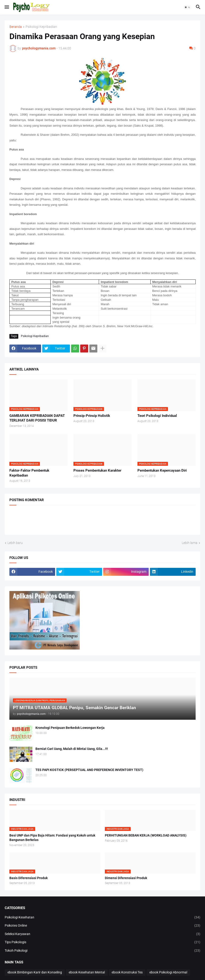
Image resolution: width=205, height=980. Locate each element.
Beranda (16, 27)
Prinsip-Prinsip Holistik (92, 416)
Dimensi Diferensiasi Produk (126, 878)
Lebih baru (15, 543)
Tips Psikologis (102, 942)
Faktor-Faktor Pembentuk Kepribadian (29, 473)
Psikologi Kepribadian (41, 27)
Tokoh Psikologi (102, 951)
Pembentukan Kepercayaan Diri (162, 470)
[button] (6, 7)
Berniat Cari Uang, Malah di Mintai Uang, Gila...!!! (72, 749)
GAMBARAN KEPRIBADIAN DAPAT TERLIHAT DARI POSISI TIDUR (37, 418)
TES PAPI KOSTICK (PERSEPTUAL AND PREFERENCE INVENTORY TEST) (89, 770)
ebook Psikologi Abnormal (168, 972)
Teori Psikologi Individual (157, 416)
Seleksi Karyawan (102, 934)
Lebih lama (190, 543)
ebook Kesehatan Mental (87, 972)
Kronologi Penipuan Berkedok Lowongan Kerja (70, 728)
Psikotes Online (102, 926)
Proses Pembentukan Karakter (97, 470)
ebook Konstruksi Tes (127, 972)
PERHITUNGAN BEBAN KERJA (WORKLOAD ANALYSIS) (146, 835)
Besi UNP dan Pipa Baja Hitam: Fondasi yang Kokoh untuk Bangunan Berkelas (52, 838)
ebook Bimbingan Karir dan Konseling (35, 972)
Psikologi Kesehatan (102, 918)
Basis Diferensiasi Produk (28, 878)
